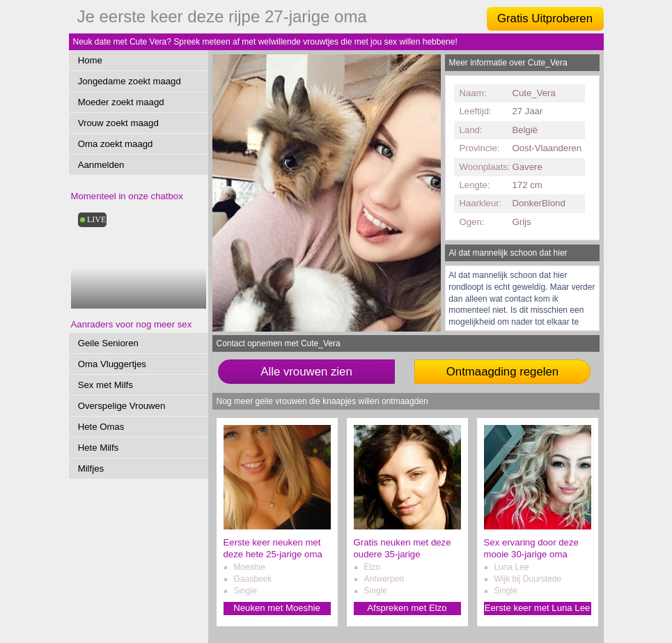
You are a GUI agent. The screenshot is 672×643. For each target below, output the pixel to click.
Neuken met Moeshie (277, 608)
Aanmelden (101, 165)
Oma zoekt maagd (116, 144)
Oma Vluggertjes (112, 364)
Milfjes (91, 468)
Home (90, 60)
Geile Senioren (108, 343)
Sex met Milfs (106, 385)
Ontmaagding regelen (502, 372)
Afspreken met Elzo (407, 608)
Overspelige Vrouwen (122, 406)
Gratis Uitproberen (545, 18)
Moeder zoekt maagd (121, 102)
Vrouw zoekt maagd (118, 123)
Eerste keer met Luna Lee (538, 608)
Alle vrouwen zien (306, 372)
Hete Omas (101, 427)
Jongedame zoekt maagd (130, 81)
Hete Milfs (99, 448)
